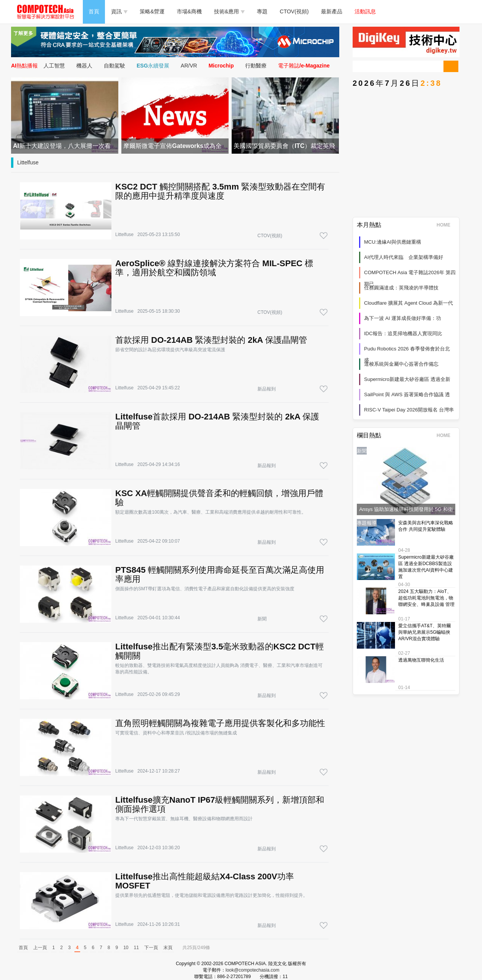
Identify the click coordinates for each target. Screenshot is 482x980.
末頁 (168, 948)
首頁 (94, 11)
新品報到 (266, 389)
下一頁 (151, 948)
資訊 (119, 11)
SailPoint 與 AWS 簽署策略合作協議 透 (407, 394)
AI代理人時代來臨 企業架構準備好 (404, 257)
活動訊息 (365, 11)
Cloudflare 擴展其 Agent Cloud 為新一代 (409, 303)
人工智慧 (54, 66)
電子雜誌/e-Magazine (304, 66)
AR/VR (189, 66)
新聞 (262, 619)
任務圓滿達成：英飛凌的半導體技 (401, 288)
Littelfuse (28, 162)
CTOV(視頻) (294, 11)
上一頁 (40, 948)
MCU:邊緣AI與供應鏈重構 (393, 242)
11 (136, 948)
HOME (446, 225)
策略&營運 (152, 11)
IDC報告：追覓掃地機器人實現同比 (403, 333)
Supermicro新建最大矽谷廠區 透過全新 (407, 379)
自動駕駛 (114, 66)
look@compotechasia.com (252, 970)
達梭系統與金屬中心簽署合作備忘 (401, 364)
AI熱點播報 (24, 66)
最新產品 (332, 11)
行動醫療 (256, 66)
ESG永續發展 (153, 66)
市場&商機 (189, 11)
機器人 (84, 66)
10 (126, 948)
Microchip (221, 66)
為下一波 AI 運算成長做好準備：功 (403, 318)
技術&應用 (229, 11)
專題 (262, 11)
